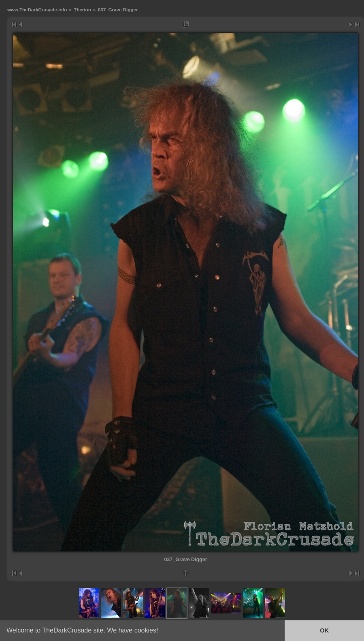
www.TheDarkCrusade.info (37, 10)
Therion (82, 10)
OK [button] (324, 630)
